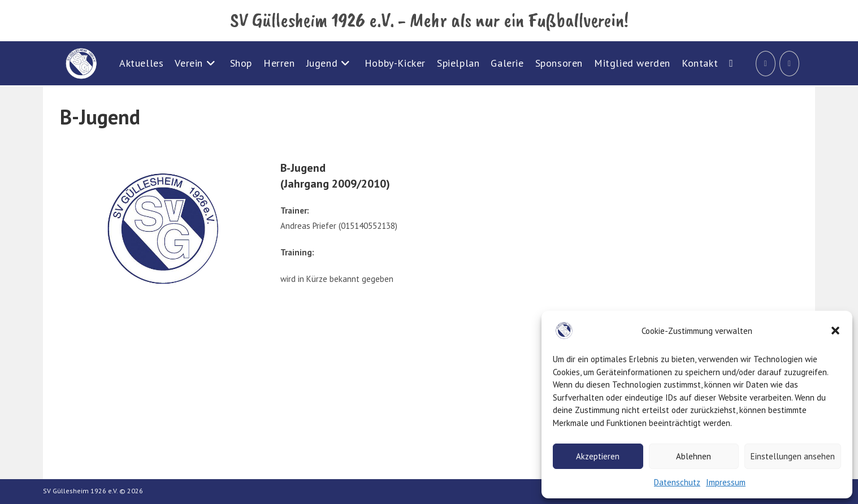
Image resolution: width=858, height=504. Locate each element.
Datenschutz (677, 482)
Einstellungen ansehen (793, 456)
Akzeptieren (598, 456)
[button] (835, 331)
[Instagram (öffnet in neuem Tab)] (789, 64)
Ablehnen (694, 456)
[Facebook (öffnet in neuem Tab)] (766, 64)
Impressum (726, 482)
